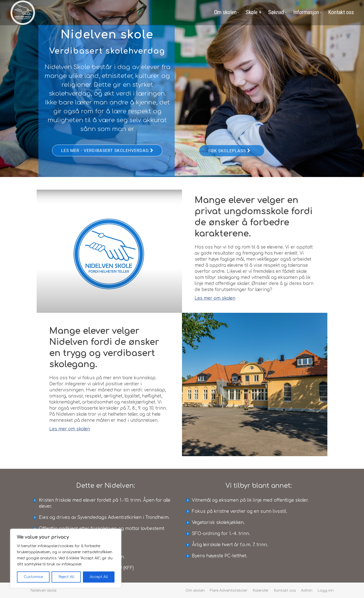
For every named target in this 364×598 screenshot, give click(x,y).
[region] (66, 558)
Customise (33, 577)
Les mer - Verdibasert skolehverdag (107, 150)
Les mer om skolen (215, 298)
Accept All (99, 577)
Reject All (66, 577)
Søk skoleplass (229, 151)
